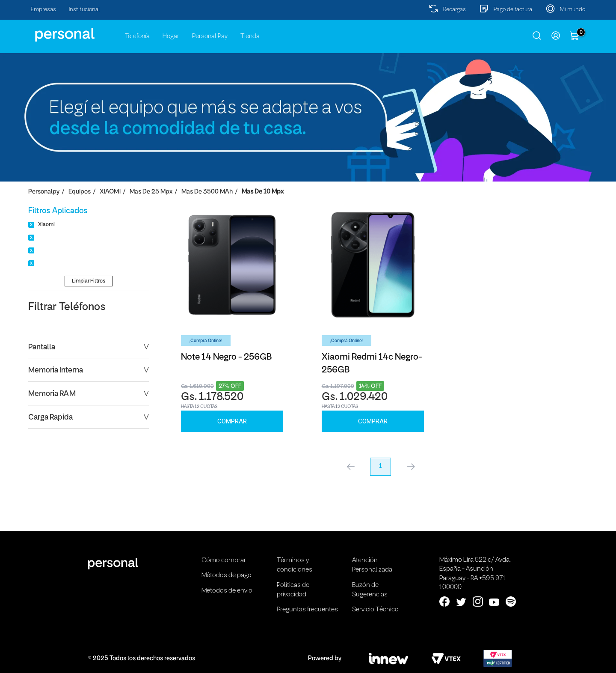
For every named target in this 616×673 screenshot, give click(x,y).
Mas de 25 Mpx (151, 192)
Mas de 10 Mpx (263, 192)
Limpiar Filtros (89, 281)
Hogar (171, 36)
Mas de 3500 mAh (207, 192)
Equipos (80, 192)
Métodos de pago (227, 575)
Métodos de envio (227, 591)
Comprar (232, 421)
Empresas (43, 10)
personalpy (44, 192)
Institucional (84, 10)
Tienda (250, 36)
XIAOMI (110, 192)
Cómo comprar (224, 560)
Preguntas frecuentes (307, 610)
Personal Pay (210, 36)
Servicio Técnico (375, 610)
